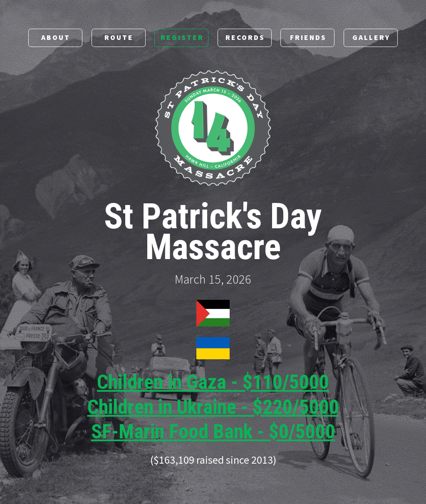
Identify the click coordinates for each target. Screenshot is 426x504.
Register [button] (182, 38)
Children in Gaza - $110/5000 (213, 383)
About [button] (56, 38)
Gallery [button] (371, 38)
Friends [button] (308, 38)
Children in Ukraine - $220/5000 (213, 407)
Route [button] (119, 38)
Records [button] (245, 38)
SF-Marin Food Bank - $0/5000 (213, 432)
